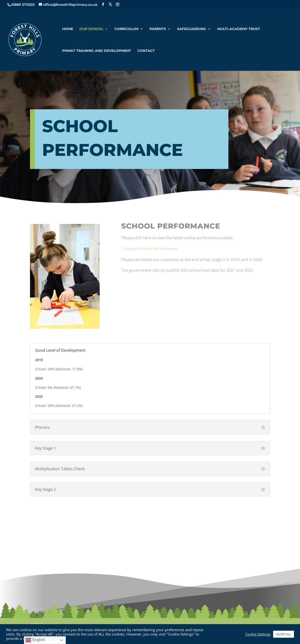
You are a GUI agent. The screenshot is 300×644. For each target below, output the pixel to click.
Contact (146, 51)
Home (68, 29)
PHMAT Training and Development (97, 51)
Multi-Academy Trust (239, 29)
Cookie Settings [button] (258, 634)
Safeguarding (192, 29)
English (35, 640)
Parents (158, 29)
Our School (91, 29)
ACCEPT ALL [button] (284, 634)
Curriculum (126, 29)
